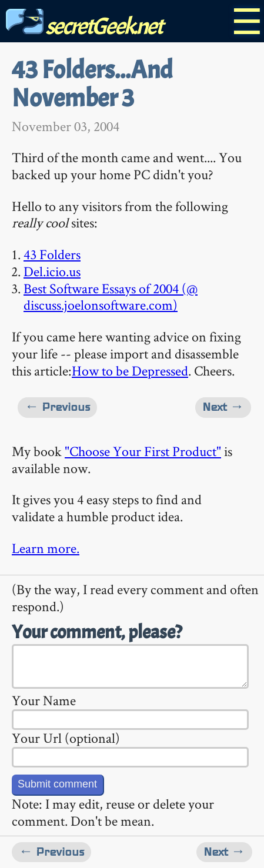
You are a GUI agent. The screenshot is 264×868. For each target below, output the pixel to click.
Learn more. (46, 548)
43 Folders (52, 254)
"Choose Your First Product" (143, 451)
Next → (223, 407)
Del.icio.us (52, 271)
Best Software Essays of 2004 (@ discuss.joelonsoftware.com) (111, 297)
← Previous (57, 407)
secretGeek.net (84, 26)
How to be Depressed (130, 371)
